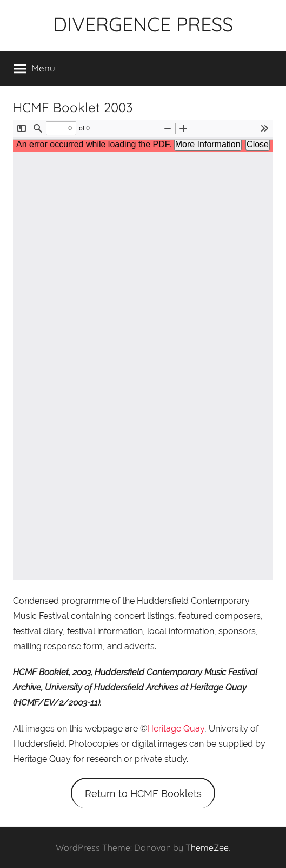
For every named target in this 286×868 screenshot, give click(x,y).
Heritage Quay (176, 729)
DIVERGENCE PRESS (143, 24)
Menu (35, 68)
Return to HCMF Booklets (143, 794)
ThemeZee (207, 847)
